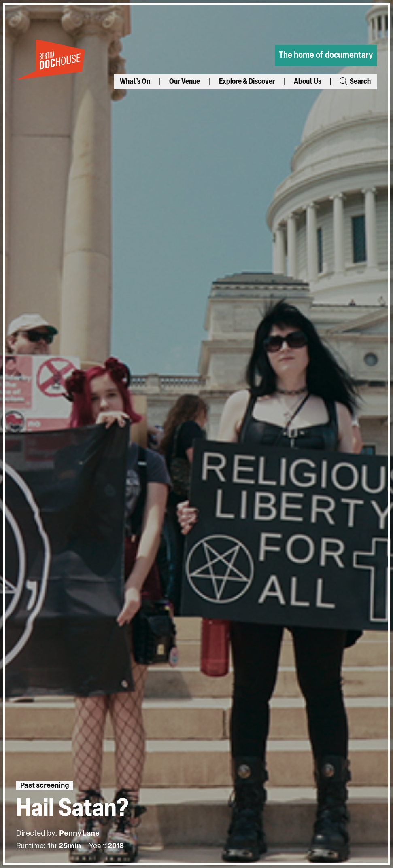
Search (355, 82)
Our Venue (185, 82)
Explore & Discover (247, 82)
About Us (308, 82)
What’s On (135, 82)
